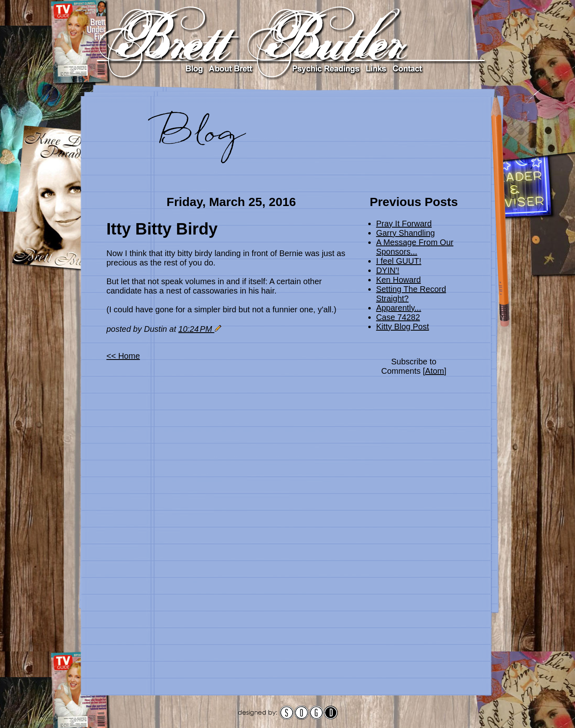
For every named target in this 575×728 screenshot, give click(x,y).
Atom (435, 371)
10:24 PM (196, 329)
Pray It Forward (404, 224)
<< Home (123, 356)
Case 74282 (398, 317)
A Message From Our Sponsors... (415, 247)
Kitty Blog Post (402, 327)
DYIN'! (388, 270)
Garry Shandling (406, 233)
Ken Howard (398, 280)
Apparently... (399, 308)
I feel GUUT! (399, 261)
